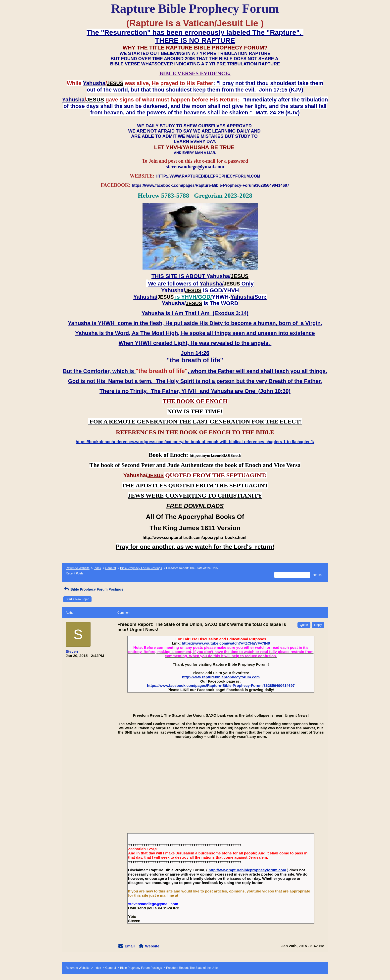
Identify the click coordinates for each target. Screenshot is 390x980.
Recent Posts (74, 573)
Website (152, 946)
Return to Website (78, 568)
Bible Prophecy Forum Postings (141, 568)
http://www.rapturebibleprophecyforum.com (221, 677)
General (111, 568)
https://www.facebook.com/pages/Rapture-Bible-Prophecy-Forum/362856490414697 (221, 685)
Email (130, 946)
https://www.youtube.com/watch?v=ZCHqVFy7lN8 (226, 643)
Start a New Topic (77, 599)
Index (97, 568)
